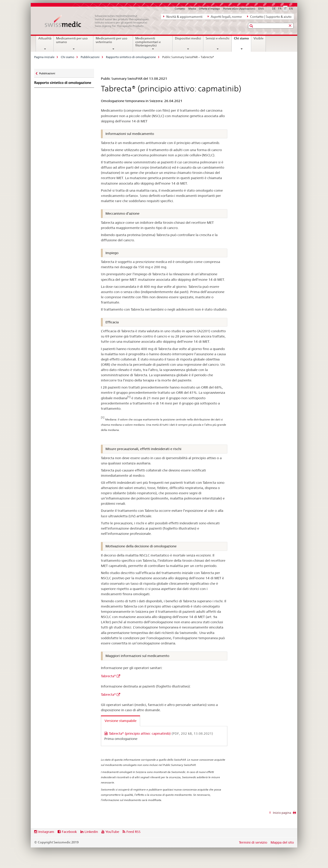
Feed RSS (133, 832)
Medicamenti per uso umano (72, 40)
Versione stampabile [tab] (120, 721)
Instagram (46, 832)
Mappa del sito (282, 842)
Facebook (69, 832)
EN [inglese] (291, 8)
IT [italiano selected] (285, 8)
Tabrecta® (108, 676)
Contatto (180, 9)
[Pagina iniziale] (99, 21)
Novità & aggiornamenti (183, 16)
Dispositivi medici (188, 38)
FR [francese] (280, 8)
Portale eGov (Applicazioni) (239, 9)
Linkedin (91, 832)
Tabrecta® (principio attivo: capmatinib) (161, 733)
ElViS (261, 9)
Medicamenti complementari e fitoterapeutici (148, 42)
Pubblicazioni (90, 57)
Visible (259, 38)
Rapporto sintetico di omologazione (131, 57)
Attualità (45, 38)
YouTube (112, 832)
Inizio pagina (282, 813)
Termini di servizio (253, 842)
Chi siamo (242, 40)
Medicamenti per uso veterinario (111, 40)
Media (192, 9)
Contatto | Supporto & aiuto (269, 16)
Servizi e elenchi (218, 38)
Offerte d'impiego (209, 9)
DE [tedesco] (274, 8)
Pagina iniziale (44, 57)
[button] (252, 26)
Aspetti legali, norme (225, 16)
